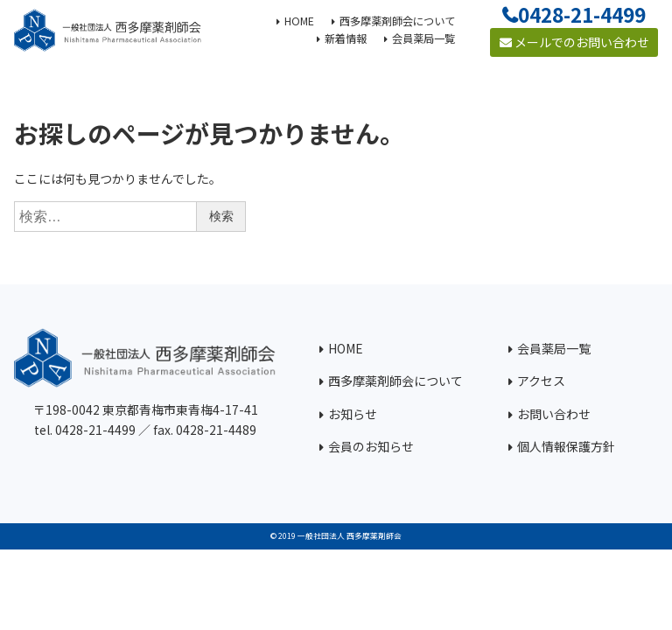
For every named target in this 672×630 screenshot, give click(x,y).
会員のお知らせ (371, 446)
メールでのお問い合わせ (574, 42)
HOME (346, 348)
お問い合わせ (554, 414)
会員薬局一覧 (554, 348)
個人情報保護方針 (566, 446)
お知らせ (353, 414)
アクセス (541, 381)
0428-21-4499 (582, 14)
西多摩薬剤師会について (395, 381)
